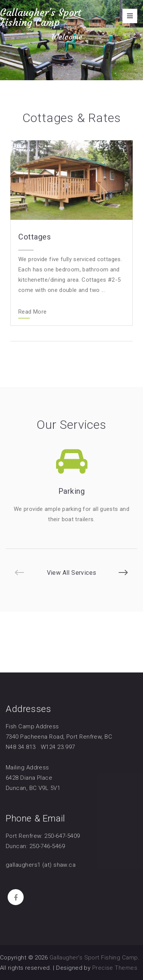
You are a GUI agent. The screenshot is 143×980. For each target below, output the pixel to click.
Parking (72, 491)
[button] (19, 572)
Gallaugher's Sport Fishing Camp (41, 17)
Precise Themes (115, 968)
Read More (32, 312)
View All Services (72, 573)
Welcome (67, 37)
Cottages (35, 237)
